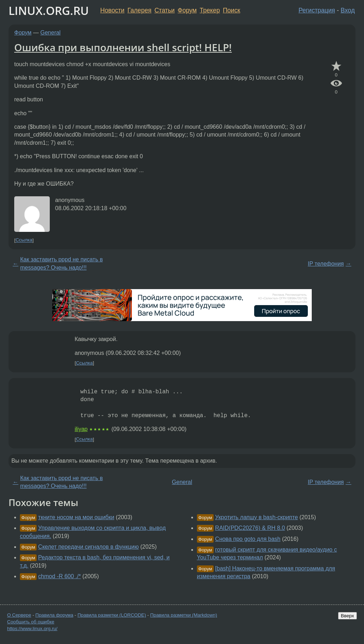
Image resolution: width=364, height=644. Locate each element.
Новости (112, 10)
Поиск (232, 10)
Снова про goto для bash (248, 539)
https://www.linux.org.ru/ (32, 629)
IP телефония (326, 264)
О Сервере (19, 615)
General (51, 33)
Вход (348, 10)
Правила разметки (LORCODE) (112, 615)
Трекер (210, 10)
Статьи (164, 10)
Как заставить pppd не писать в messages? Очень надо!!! (61, 263)
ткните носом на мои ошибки (76, 517)
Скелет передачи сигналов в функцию (88, 547)
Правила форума (55, 615)
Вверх (347, 616)
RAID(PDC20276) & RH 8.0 (250, 528)
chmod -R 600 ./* (59, 576)
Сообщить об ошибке (31, 622)
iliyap (81, 429)
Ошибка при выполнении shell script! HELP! (123, 47)
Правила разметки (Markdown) (183, 615)
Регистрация (317, 10)
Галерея (140, 10)
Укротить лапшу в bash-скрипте (256, 517)
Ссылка (24, 240)
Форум (187, 10)
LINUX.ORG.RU (49, 10)
